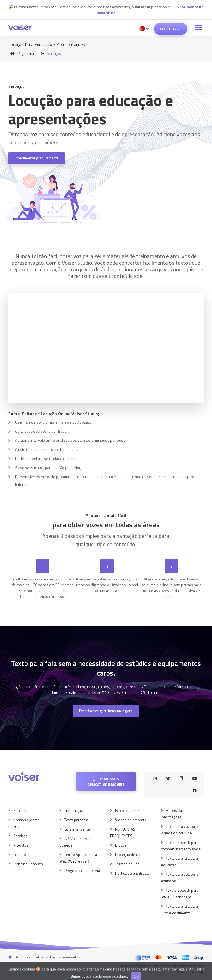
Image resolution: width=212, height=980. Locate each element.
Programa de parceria (82, 870)
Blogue (121, 845)
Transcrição (74, 810)
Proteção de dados (131, 854)
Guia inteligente (77, 829)
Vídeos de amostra (131, 820)
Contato (20, 854)
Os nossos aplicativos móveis (106, 781)
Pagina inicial (23, 53)
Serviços (20, 836)
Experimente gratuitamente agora (106, 711)
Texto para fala (76, 820)
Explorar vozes (127, 810)
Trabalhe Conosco (28, 864)
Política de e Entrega (132, 873)
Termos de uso (127, 864)
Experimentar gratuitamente (36, 158)
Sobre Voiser (24, 810)
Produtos (21, 845)
